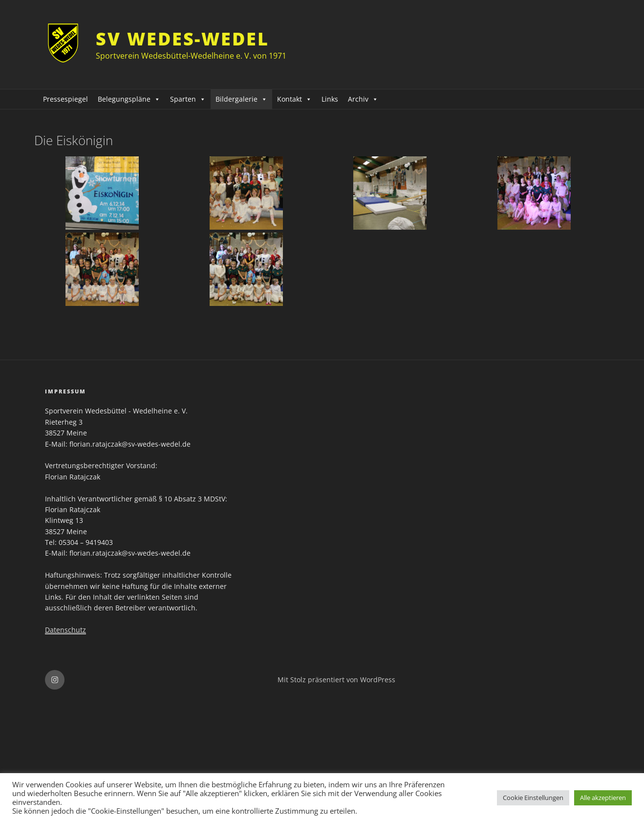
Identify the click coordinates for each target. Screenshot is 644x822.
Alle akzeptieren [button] (603, 798)
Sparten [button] (188, 99)
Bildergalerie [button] (241, 99)
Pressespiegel (65, 99)
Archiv (363, 99)
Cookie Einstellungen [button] (533, 798)
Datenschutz (65, 630)
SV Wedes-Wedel (182, 39)
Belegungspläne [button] (129, 99)
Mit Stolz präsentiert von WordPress (336, 680)
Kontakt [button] (294, 99)
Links (330, 99)
